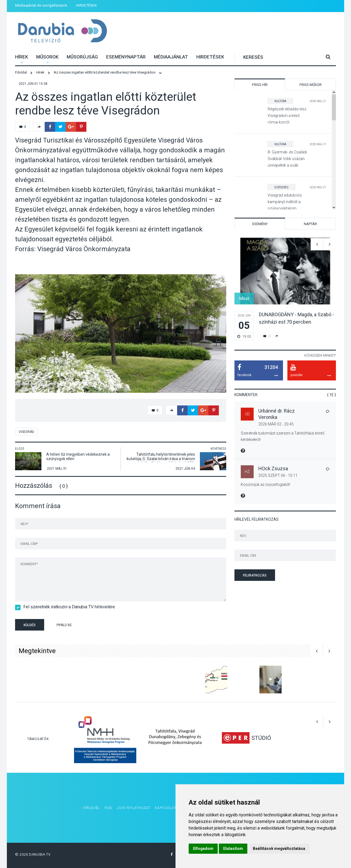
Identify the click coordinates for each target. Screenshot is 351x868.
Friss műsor (311, 85)
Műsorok (47, 57)
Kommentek (246, 395)
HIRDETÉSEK (86, 5)
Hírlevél (91, 808)
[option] (121, 334)
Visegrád (26, 432)
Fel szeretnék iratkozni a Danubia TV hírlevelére (67, 607)
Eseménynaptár (126, 57)
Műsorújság (82, 57)
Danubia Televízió (62, 31)
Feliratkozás (255, 575)
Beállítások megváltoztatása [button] (279, 849)
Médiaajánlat (171, 57)
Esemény (260, 224)
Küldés (30, 625)
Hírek (22, 57)
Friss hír (260, 85)
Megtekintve (37, 651)
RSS (108, 808)
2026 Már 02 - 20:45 (276, 424)
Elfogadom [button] (203, 849)
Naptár (310, 224)
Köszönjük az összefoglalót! (265, 485)
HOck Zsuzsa (273, 468)
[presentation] (120, 626)
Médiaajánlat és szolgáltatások (41, 5)
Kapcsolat (165, 808)
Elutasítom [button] (233, 849)
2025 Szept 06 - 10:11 (278, 475)
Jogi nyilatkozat (133, 808)
